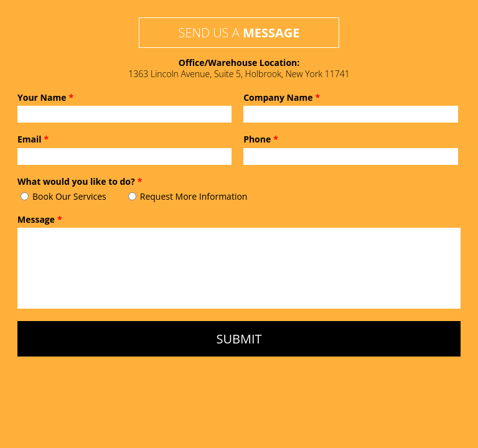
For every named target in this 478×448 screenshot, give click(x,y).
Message (40, 220)
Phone (261, 139)
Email (33, 139)
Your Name (45, 98)
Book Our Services (69, 196)
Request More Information (194, 196)
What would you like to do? (80, 182)
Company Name (282, 98)
